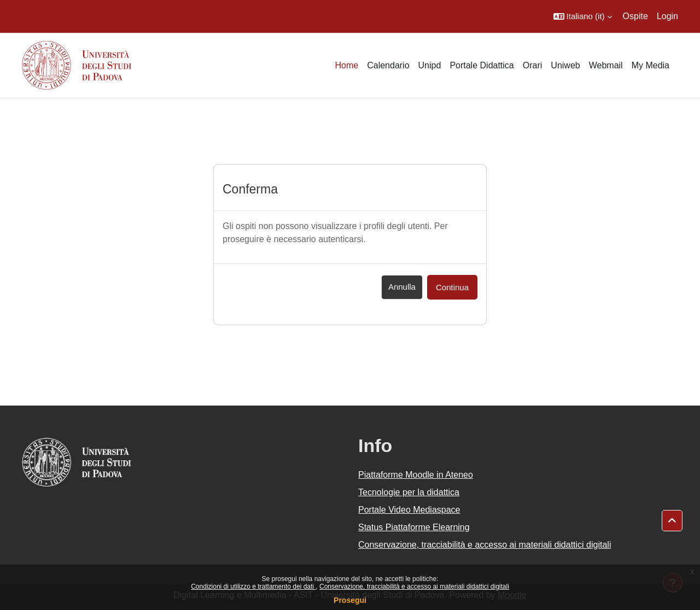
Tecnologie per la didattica (409, 492)
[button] (583, 16)
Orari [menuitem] (533, 65)
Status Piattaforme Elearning (414, 527)
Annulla (402, 287)
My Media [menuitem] (651, 65)
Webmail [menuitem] (606, 65)
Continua (452, 287)
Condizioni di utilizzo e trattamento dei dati (253, 586)
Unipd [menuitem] (430, 65)
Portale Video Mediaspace (409, 510)
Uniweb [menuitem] (565, 65)
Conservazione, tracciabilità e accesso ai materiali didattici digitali (414, 586)
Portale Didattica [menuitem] (482, 65)
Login (667, 16)
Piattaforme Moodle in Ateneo (416, 475)
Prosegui (350, 600)
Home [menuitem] (346, 65)
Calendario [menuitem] (388, 65)
